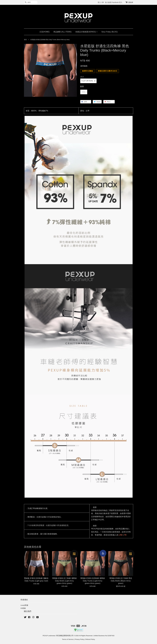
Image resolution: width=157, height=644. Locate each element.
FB (125, 535)
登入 (99, 2)
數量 (82, 86)
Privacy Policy (80, 639)
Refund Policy (90, 639)
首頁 (25, 40)
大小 (82, 77)
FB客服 (23, 608)
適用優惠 (84, 66)
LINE (121, 535)
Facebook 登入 (117, 2)
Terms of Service (68, 639)
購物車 (131, 2)
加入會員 (108, 2)
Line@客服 (24, 605)
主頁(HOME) (45, 32)
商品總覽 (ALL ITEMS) (62, 32)
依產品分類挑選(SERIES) (86, 32)
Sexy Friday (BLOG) (110, 32)
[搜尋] (31, 2)
